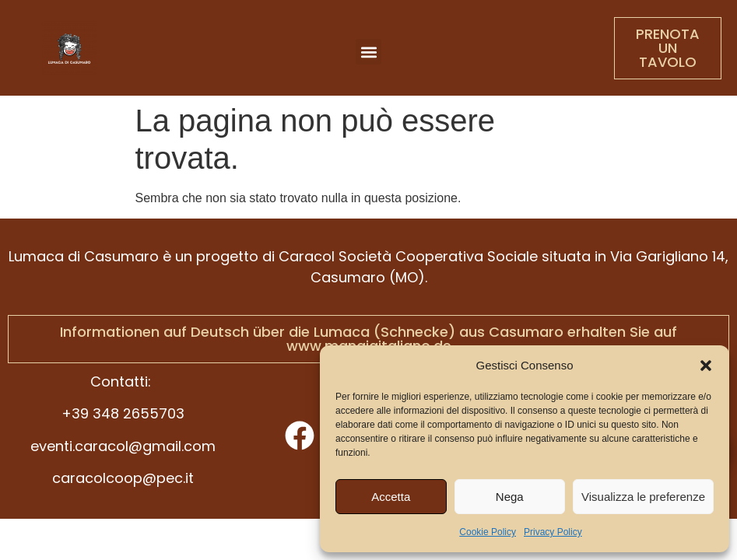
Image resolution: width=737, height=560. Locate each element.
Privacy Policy (553, 532)
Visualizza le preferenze (643, 497)
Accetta (391, 497)
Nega (510, 497)
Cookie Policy (488, 532)
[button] (706, 366)
